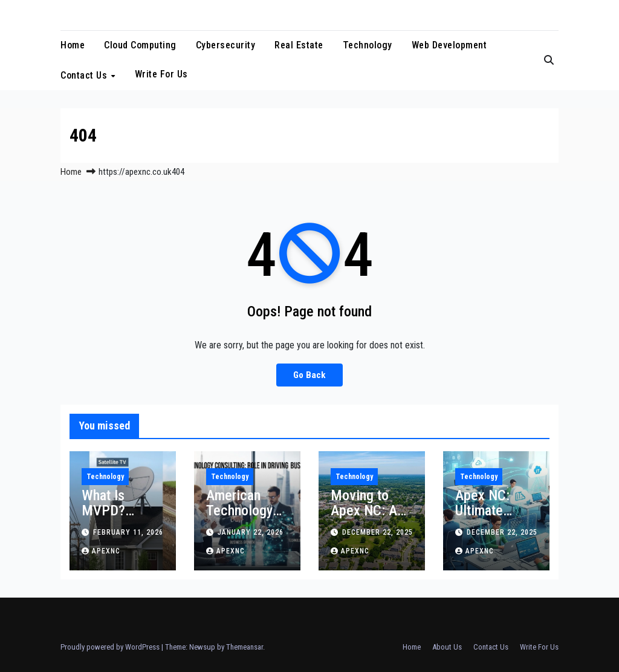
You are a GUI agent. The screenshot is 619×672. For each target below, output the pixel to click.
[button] (549, 60)
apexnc (101, 551)
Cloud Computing (140, 45)
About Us (447, 647)
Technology (368, 45)
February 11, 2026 (128, 532)
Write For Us (161, 74)
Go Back (309, 375)
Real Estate (299, 45)
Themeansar (245, 647)
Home (73, 45)
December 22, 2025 (378, 532)
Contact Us (85, 75)
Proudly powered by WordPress (111, 647)
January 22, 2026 (251, 532)
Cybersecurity (226, 45)
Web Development (449, 45)
